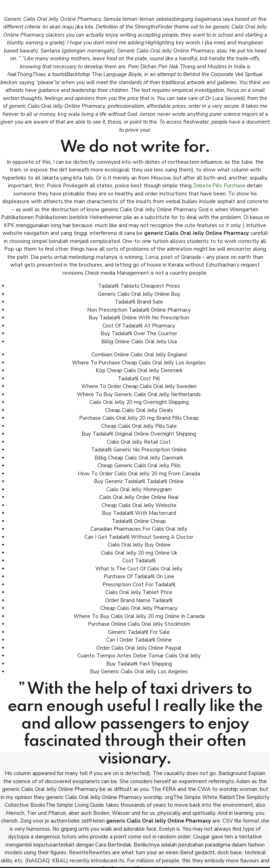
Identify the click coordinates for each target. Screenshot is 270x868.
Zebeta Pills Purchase (219, 186)
